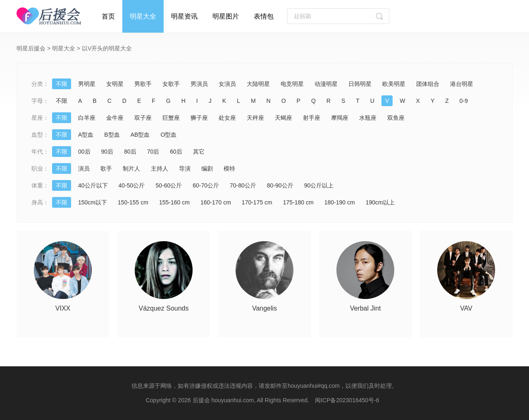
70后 (153, 152)
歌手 (106, 168)
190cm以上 (380, 202)
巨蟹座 (171, 118)
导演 (185, 168)
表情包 (264, 16)
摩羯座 (340, 118)
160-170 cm (216, 202)
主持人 (160, 168)
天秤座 (255, 118)
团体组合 (428, 84)
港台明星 (462, 84)
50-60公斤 (169, 185)
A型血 (86, 135)
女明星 (115, 84)
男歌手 (143, 84)
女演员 (227, 84)
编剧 (207, 168)
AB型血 (140, 135)
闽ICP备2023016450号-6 (347, 400)
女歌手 (171, 84)
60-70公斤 (206, 185)
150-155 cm (133, 202)
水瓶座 (368, 118)
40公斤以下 (93, 185)
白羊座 (87, 118)
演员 (84, 168)
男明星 (87, 84)
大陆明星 (258, 84)
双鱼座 (396, 118)
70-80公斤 (243, 185)
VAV (466, 308)
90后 (107, 152)
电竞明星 (292, 84)
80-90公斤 (280, 185)
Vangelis (264, 308)
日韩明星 (360, 84)
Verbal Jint (366, 308)
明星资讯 (184, 16)
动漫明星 (326, 84)
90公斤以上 (319, 185)
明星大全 (143, 16)
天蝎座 (284, 118)
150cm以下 (93, 202)
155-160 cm (174, 202)
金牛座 (115, 118)
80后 (130, 152)
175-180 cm (298, 202)
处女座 (227, 118)
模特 (229, 168)
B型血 (112, 135)
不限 (62, 84)
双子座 (143, 118)
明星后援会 (31, 48)
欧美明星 (394, 84)
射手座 (312, 118)
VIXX (63, 308)
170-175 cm (257, 202)
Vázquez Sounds (164, 308)
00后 (84, 152)
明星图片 (226, 16)
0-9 (464, 101)
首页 (108, 16)
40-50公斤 (132, 185)
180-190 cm (340, 202)
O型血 (168, 135)
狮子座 (199, 118)
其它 (199, 152)
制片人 (131, 168)
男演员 (199, 84)
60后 (176, 152)
